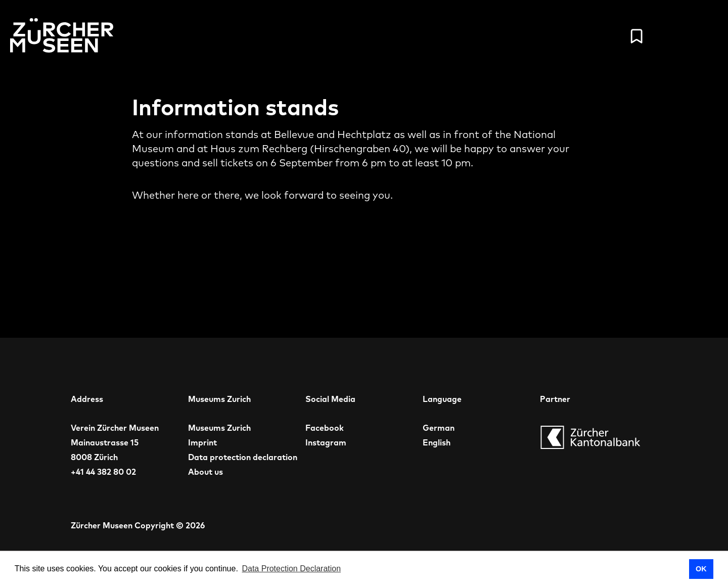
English (437, 442)
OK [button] (701, 569)
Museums (464, 36)
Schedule (390, 36)
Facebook (325, 428)
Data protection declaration (243, 457)
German (439, 428)
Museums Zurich (219, 428)
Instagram (326, 442)
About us (206, 472)
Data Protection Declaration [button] (291, 569)
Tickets (532, 36)
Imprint (202, 442)
